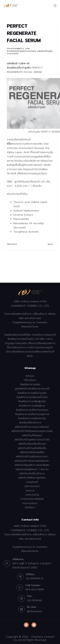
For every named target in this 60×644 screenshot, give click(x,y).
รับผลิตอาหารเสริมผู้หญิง (32, 401)
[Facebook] (26, 625)
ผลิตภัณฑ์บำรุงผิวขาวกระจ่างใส (23, 51)
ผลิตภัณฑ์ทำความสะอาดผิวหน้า (32, 427)
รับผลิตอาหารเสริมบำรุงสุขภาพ (32, 414)
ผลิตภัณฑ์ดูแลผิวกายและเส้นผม (32, 465)
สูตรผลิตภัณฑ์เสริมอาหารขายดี (32, 389)
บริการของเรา (32, 486)
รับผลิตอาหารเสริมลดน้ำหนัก (32, 397)
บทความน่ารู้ (32, 495)
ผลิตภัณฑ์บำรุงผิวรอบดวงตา (32, 457)
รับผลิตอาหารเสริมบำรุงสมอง (32, 410)
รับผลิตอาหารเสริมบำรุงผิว (32, 393)
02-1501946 (34, 600)
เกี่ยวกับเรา (30, 380)
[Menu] (55, 6)
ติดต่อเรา (30, 507)
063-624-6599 (34, 589)
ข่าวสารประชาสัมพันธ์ (32, 499)
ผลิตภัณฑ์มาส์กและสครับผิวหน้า (32, 461)
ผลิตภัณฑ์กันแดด (32, 435)
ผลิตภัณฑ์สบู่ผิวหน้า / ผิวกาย (32, 469)
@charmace (34, 611)
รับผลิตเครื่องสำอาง (30, 423)
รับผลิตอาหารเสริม (30, 384)
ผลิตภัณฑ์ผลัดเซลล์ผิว (32, 452)
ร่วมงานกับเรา (30, 503)
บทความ (30, 491)
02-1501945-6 (34, 579)
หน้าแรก (30, 376)
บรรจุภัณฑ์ (32, 482)
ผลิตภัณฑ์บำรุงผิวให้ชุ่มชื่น (32, 448)
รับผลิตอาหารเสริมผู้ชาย (32, 406)
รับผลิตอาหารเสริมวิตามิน (32, 418)
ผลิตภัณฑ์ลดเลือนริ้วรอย (32, 444)
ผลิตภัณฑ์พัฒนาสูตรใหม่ (32, 478)
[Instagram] (34, 625)
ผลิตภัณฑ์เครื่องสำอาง (32, 474)
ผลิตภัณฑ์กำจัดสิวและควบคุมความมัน (32, 431)
